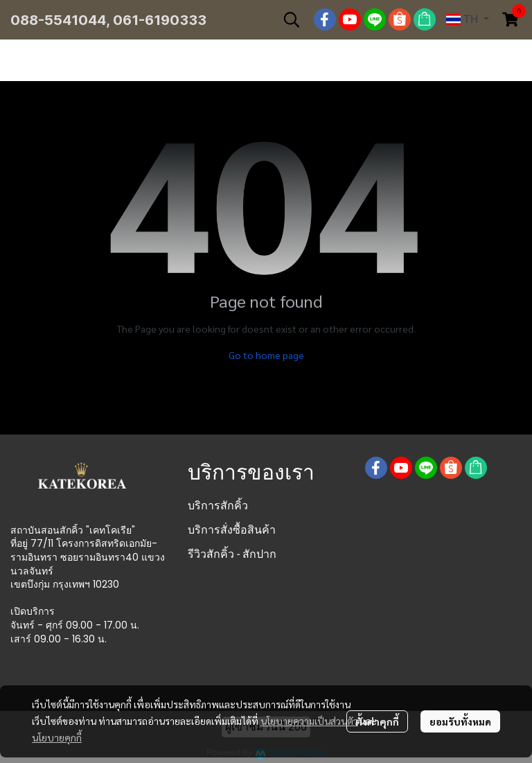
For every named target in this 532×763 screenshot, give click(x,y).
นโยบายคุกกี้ (57, 737)
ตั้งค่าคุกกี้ (377, 721)
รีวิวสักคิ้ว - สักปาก (232, 554)
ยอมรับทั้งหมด (460, 721)
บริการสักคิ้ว (218, 506)
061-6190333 (160, 20)
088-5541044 (58, 20)
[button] (292, 19)
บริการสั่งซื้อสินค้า (232, 530)
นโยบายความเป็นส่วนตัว (309, 721)
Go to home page (266, 355)
